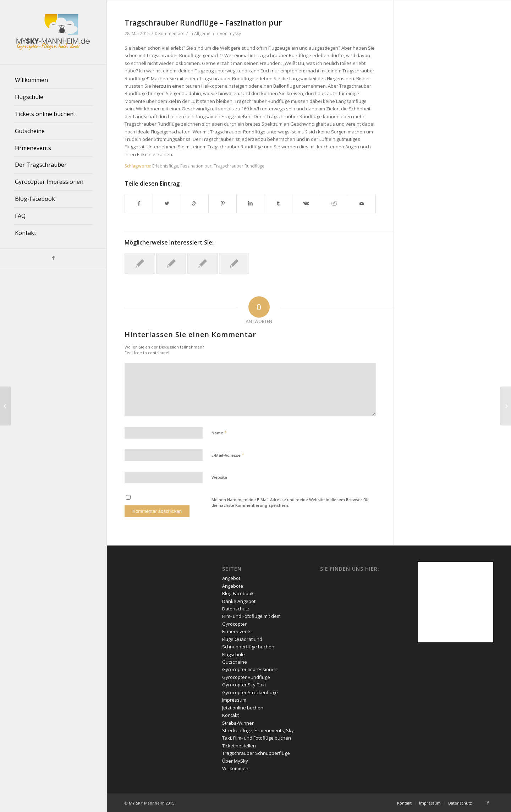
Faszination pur (196, 166)
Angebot (231, 578)
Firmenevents (237, 631)
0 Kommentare (170, 34)
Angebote (233, 586)
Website (219, 477)
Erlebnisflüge (165, 166)
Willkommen (235, 768)
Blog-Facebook (238, 593)
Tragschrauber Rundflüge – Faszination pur (203, 23)
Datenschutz (236, 609)
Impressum (234, 700)
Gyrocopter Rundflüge (246, 677)
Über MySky (235, 761)
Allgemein (204, 34)
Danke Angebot (239, 601)
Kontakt (230, 715)
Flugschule (233, 654)
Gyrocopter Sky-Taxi (244, 685)
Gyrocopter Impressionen (250, 669)
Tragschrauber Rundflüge (239, 166)
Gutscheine (235, 662)
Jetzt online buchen (243, 708)
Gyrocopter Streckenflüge (250, 692)
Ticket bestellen (239, 746)
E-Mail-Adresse (228, 455)
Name (219, 433)
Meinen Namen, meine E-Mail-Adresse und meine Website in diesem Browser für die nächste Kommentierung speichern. (290, 503)
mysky (235, 34)
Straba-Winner (238, 723)
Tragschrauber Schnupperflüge (256, 753)
